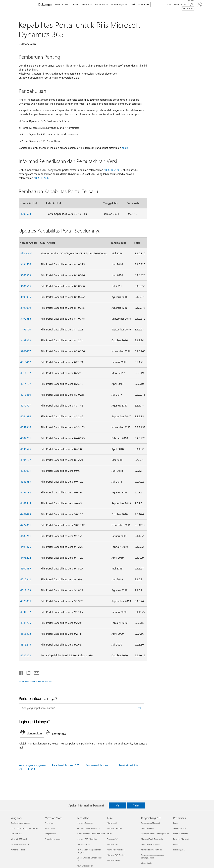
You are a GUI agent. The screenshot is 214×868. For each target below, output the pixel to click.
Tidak (136, 805)
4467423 (26, 514)
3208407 (26, 351)
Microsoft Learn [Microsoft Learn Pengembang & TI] (147, 828)
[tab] (32, 733)
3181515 (26, 275)
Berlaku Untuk (29, 44)
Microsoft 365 (62, 4)
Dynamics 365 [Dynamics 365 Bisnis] (113, 839)
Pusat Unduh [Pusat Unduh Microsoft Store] (50, 828)
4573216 (26, 644)
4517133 (26, 590)
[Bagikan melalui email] (35, 672)
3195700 (26, 329)
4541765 (26, 623)
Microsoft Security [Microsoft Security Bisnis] (114, 828)
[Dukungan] (45, 5)
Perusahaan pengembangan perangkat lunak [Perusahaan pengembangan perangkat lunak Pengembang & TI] (152, 856)
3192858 (26, 319)
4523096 (26, 601)
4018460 (26, 395)
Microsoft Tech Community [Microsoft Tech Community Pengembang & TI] (152, 839)
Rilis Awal (26, 253)
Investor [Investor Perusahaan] (176, 844)
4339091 (26, 471)
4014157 (26, 373)
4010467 (26, 362)
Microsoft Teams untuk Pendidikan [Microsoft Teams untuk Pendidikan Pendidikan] (91, 834)
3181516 (26, 286)
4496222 (26, 558)
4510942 (26, 579)
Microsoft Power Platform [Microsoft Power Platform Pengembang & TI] (151, 850)
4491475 (26, 547)
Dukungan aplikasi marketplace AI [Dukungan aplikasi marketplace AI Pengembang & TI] (155, 834)
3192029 (26, 308)
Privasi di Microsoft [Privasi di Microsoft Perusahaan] (181, 839)
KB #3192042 (42, 178)
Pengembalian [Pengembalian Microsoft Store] (51, 834)
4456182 (26, 492)
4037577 (26, 405)
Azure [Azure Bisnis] (109, 834)
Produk (86, 4)
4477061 (26, 525)
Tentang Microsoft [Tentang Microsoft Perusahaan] (181, 828)
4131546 (26, 449)
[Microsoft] (22, 5)
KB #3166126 (112, 170)
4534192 (26, 612)
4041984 (26, 416)
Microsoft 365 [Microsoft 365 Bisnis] (113, 844)
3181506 (26, 264)
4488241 (26, 536)
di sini (125, 148)
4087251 (26, 438)
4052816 (26, 427)
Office (75, 4)
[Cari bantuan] (191, 4)
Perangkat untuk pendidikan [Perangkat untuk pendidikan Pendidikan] (88, 828)
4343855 (26, 481)
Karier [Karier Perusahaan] (176, 823)
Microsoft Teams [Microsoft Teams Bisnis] (114, 860)
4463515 (26, 503)
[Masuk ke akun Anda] (199, 5)
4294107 (26, 460)
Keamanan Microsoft (97, 765)
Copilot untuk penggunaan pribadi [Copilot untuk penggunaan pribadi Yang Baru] (24, 828)
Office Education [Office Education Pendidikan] (84, 844)
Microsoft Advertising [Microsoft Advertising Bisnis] (116, 850)
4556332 (26, 634)
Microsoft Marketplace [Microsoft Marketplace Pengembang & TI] (150, 844)
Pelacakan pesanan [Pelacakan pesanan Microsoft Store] (53, 839)
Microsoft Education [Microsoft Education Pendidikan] (85, 823)
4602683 (26, 214)
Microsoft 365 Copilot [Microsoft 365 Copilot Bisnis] (116, 855)
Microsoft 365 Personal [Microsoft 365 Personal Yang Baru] (20, 844)
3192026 (26, 297)
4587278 (26, 655)
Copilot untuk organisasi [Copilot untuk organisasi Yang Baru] (21, 823)
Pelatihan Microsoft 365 (66, 765)
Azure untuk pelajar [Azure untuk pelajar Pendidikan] (85, 866)
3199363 (26, 340)
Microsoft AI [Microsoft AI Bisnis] (112, 823)
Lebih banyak (118, 4)
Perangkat (100, 4)
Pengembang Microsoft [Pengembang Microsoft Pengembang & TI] (150, 823)
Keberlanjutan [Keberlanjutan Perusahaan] (179, 850)
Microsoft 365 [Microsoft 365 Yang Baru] (16, 834)
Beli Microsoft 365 (140, 4)
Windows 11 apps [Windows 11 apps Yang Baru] (18, 850)
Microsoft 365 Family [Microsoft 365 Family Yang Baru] (19, 839)
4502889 (26, 568)
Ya (117, 805)
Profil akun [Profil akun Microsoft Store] (49, 823)
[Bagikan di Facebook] (21, 672)
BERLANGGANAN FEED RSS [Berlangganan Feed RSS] (37, 681)
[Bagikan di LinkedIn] (27, 672)
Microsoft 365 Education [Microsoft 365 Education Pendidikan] (87, 839)
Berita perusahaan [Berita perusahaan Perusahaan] (181, 834)
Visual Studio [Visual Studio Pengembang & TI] (146, 863)
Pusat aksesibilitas (129, 765)
